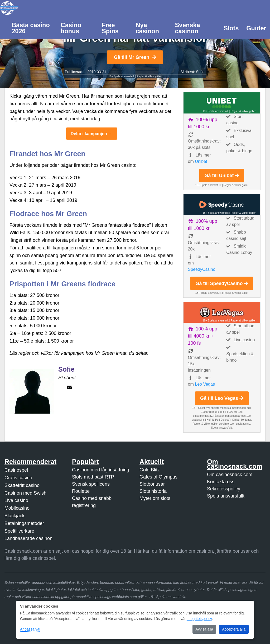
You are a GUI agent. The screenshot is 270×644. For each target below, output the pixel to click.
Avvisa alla (204, 629)
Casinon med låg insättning (101, 470)
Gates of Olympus (158, 477)
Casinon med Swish (25, 493)
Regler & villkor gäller (149, 76)
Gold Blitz (150, 470)
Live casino (16, 500)
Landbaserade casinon (28, 538)
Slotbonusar (152, 484)
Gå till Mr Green (135, 57)
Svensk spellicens (91, 484)
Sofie (200, 72)
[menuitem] (32, 28)
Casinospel (16, 470)
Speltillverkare (19, 531)
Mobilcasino (17, 508)
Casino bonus (71, 28)
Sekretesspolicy (224, 489)
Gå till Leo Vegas (222, 398)
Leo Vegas (205, 384)
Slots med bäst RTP (93, 477)
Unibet (201, 161)
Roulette (81, 491)
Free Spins (110, 28)
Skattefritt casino (22, 485)
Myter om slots (155, 498)
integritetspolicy (199, 619)
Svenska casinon (187, 28)
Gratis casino (18, 478)
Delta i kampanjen (89, 134)
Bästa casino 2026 (31, 28)
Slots (231, 28)
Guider (256, 28)
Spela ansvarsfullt (226, 496)
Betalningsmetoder (24, 523)
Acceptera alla (234, 629)
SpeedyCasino (202, 269)
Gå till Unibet (222, 176)
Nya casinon (147, 28)
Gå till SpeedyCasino (222, 283)
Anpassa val (30, 629)
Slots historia (153, 491)
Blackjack (15, 516)
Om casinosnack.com (230, 475)
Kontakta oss (221, 482)
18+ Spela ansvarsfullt (121, 76)
